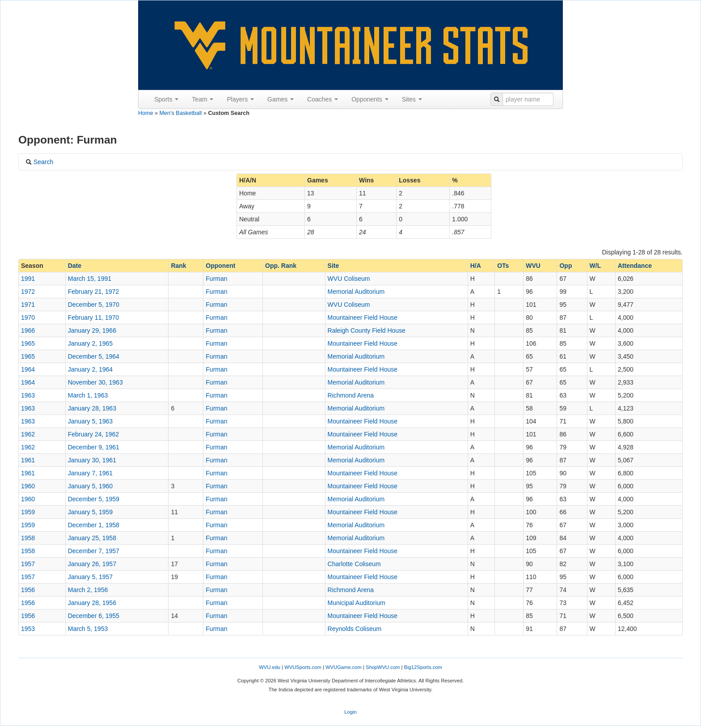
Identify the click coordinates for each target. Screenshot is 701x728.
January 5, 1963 (90, 421)
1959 (28, 512)
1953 (28, 629)
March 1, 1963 (88, 395)
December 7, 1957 (94, 551)
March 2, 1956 (88, 590)
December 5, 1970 (94, 305)
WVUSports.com (303, 667)
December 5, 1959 (94, 499)
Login (350, 712)
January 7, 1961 (90, 473)
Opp (566, 266)
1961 (28, 460)
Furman (216, 279)
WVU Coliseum (349, 279)
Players (240, 99)
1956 (28, 590)
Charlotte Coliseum (354, 564)
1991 (28, 279)
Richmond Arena (351, 395)
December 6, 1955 (94, 616)
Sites (412, 99)
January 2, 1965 (90, 343)
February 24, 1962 (93, 434)
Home (146, 113)
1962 (28, 434)
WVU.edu (270, 667)
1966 (28, 330)
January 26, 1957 (92, 564)
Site (334, 266)
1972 (28, 292)
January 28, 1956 (92, 603)
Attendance (635, 266)
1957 (28, 564)
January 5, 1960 (90, 486)
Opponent (220, 266)
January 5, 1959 (90, 512)
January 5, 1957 (90, 577)
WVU (533, 266)
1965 (28, 343)
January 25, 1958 (92, 538)
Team (203, 99)
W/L (595, 266)
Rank (178, 266)
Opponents (370, 99)
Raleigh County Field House (367, 330)
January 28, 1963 (92, 408)
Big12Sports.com (423, 667)
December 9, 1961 (94, 447)
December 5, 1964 (94, 356)
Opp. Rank (281, 266)
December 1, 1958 (94, 525)
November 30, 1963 (95, 382)
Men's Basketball (181, 113)
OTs (503, 266)
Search (39, 162)
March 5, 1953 (88, 629)
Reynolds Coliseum (355, 629)
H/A (476, 266)
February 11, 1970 (93, 317)
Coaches (323, 99)
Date (75, 266)
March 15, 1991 (90, 279)
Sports (166, 99)
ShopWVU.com (383, 667)
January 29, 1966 (92, 330)
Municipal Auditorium (357, 603)
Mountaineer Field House (363, 317)
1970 (28, 317)
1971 (28, 305)
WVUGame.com (344, 667)
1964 (28, 369)
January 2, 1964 (90, 369)
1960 (28, 486)
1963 (28, 395)
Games (281, 99)
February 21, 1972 (93, 292)
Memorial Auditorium (356, 292)
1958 (28, 538)
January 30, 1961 (92, 460)
